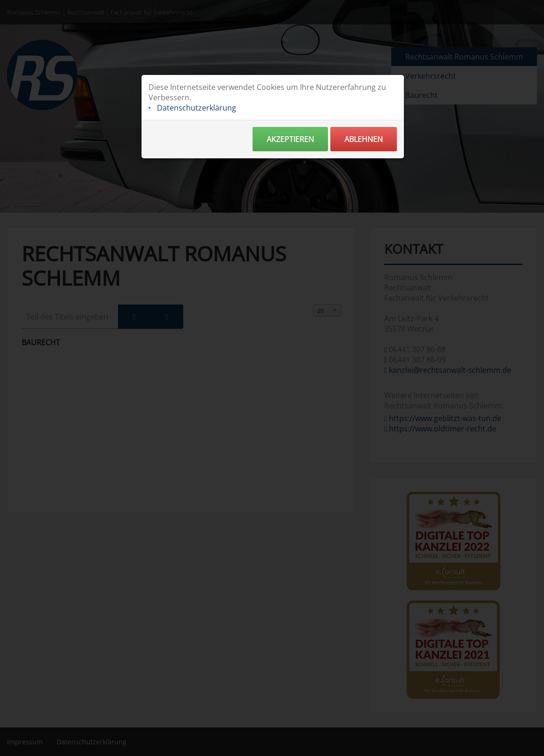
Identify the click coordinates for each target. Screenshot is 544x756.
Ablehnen (364, 140)
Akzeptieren (290, 140)
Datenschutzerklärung (197, 109)
